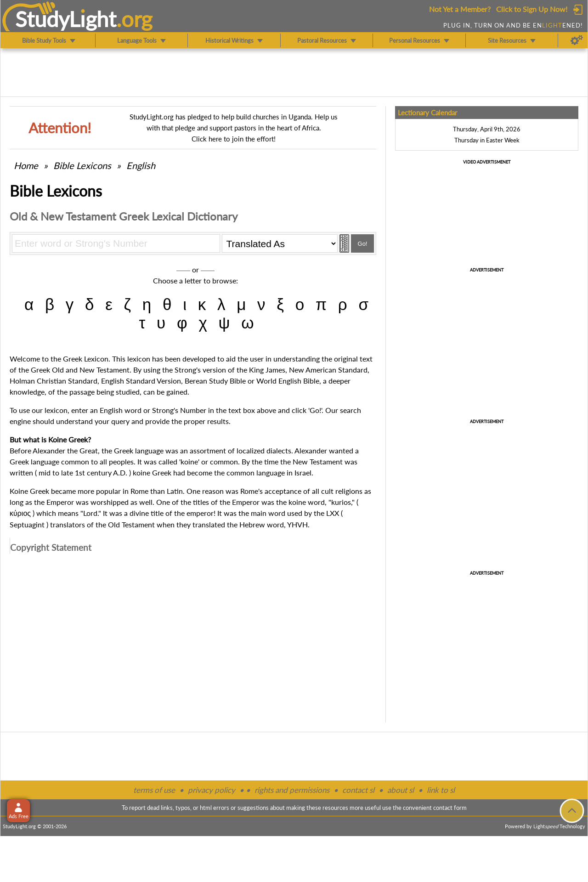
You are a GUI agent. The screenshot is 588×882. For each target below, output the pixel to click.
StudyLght (66, 19)
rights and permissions (292, 790)
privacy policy (212, 790)
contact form (450, 808)
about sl (401, 790)
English (141, 165)
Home (26, 165)
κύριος (20, 513)
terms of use (154, 790)
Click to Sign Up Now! (532, 9)
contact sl (358, 790)
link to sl (441, 790)
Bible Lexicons (82, 165)
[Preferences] (577, 40)
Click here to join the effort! (234, 139)
